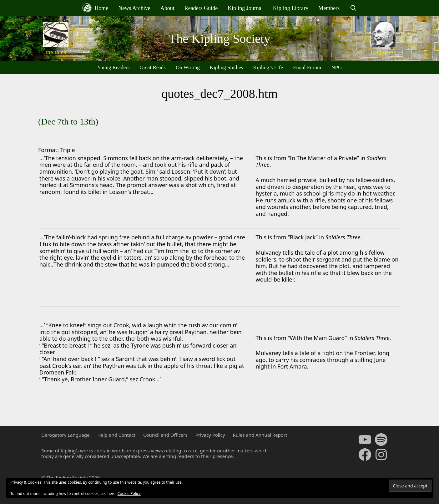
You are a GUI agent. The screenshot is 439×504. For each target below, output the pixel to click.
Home (95, 8)
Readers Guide (201, 8)
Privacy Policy (210, 435)
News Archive (134, 8)
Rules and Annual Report (260, 435)
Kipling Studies (226, 67)
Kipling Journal (245, 8)
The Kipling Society (219, 39)
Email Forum (307, 67)
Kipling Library (291, 8)
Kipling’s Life (268, 67)
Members (329, 8)
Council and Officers (165, 435)
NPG (336, 67)
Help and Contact (116, 435)
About (167, 8)
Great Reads (153, 67)
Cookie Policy (129, 494)
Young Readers (114, 67)
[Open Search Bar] (353, 8)
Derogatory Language (65, 435)
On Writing (188, 67)
